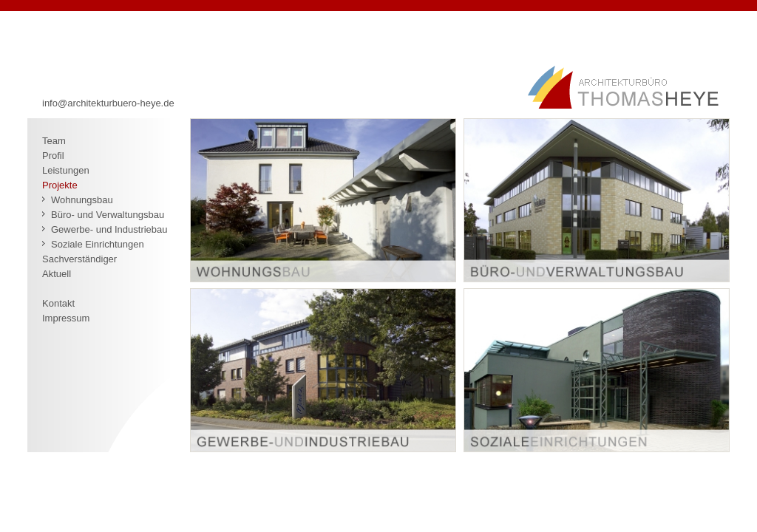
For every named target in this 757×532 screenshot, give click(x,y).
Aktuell (57, 274)
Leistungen (66, 170)
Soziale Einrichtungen (98, 244)
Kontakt (58, 303)
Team (54, 141)
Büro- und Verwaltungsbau (108, 215)
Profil (53, 156)
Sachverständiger (79, 259)
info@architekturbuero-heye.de (108, 103)
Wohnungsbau (82, 200)
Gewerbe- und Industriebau (109, 229)
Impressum (66, 318)
